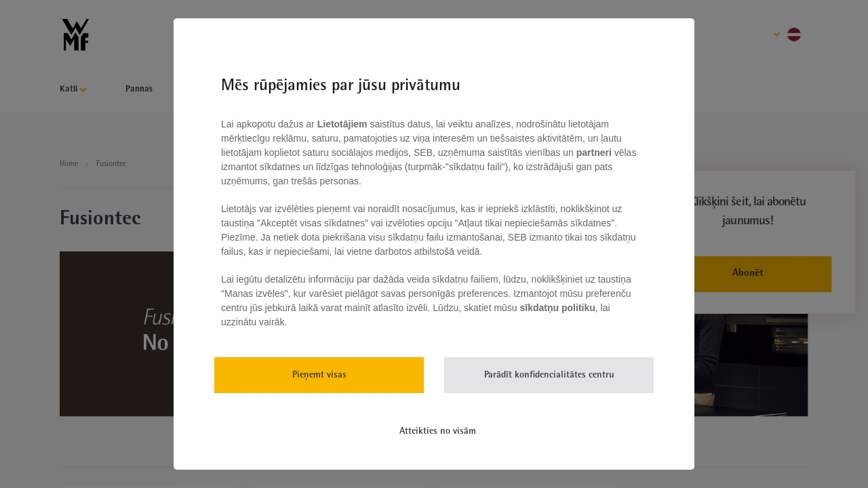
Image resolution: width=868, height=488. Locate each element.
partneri (595, 152)
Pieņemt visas (319, 375)
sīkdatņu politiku (558, 308)
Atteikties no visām (438, 431)
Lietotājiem (344, 124)
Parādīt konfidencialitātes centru (549, 375)
